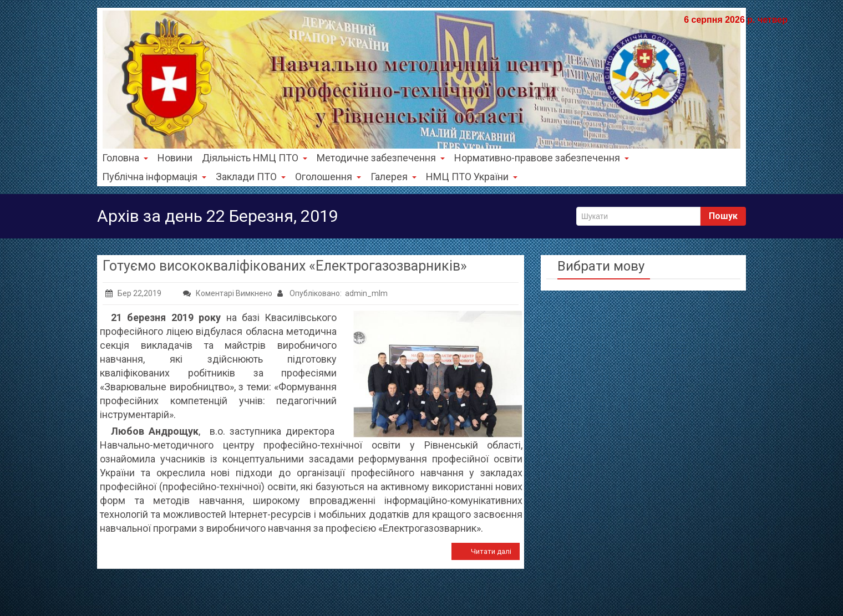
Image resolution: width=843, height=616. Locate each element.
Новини (175, 158)
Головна (125, 158)
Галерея (393, 177)
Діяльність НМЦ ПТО (255, 158)
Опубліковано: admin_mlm (332, 293)
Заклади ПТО (251, 177)
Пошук (723, 216)
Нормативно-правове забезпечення (542, 158)
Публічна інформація (154, 177)
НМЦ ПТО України (472, 177)
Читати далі (491, 551)
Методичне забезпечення (381, 158)
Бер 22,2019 (133, 293)
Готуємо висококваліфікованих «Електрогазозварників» (285, 266)
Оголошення (328, 177)
